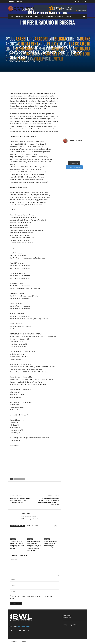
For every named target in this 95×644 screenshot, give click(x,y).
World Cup (22, 479)
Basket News (20, 16)
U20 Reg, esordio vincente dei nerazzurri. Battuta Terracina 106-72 (20, 500)
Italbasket (13, 42)
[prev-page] (55, 526)
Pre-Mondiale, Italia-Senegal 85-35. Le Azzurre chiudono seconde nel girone (50, 544)
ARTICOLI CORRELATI (17, 526)
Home (12, 16)
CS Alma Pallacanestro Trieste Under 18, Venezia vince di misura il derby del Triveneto (48, 501)
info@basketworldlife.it (23, 626)
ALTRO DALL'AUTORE (32, 526)
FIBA (16, 479)
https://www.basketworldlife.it (29, 516)
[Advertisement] (34, 86)
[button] (84, 17)
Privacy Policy (67, 615)
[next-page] (58, 526)
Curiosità (68, 16)
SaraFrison (14, 61)
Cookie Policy (67, 617)
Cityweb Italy (22, 642)
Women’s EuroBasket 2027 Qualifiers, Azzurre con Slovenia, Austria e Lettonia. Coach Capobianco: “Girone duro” (34, 546)
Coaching (29, 16)
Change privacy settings (70, 625)
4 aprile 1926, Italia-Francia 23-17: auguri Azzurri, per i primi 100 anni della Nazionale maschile (17, 545)
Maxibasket (59, 16)
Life (42, 16)
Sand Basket (49, 16)
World (37, 16)
